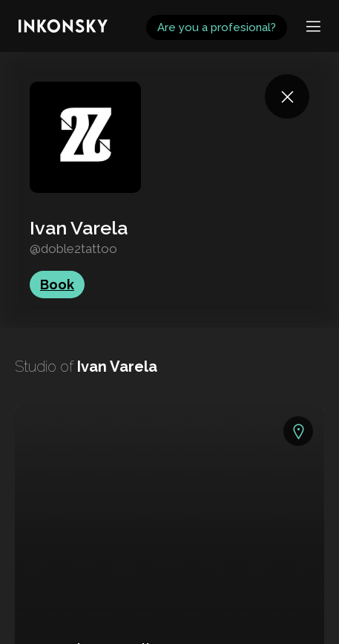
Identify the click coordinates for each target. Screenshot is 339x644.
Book (57, 285)
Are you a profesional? (217, 27)
